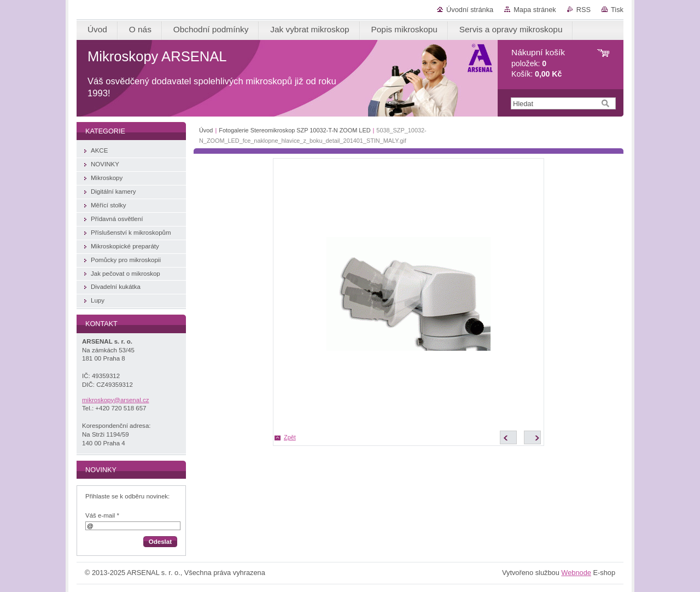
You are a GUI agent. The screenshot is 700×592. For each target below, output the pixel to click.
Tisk (617, 10)
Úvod (206, 130)
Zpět (290, 437)
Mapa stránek (535, 10)
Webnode (576, 573)
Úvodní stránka (470, 10)
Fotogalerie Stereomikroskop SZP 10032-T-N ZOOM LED (294, 130)
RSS (584, 10)
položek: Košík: (538, 63)
